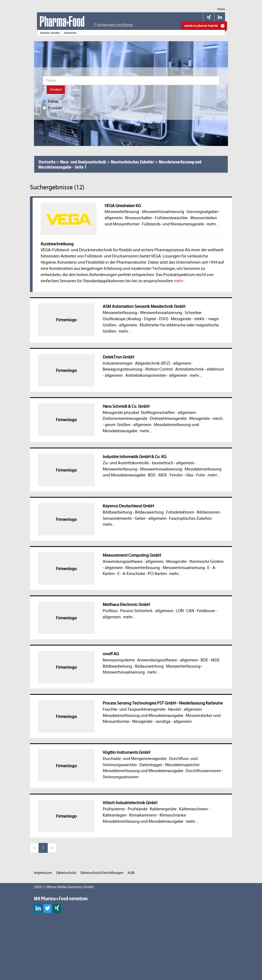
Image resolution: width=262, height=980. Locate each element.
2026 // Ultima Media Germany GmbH (64, 887)
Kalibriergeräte (163, 809)
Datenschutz (66, 873)
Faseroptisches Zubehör (190, 518)
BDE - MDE (158, 475)
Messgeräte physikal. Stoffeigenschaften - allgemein (149, 413)
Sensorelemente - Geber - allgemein (135, 518)
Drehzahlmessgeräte (168, 418)
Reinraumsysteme (119, 660)
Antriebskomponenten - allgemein (156, 375)
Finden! (56, 90)
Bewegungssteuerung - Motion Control (138, 369)
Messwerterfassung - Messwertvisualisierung (144, 212)
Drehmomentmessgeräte (125, 418)
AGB (131, 873)
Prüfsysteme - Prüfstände (125, 809)
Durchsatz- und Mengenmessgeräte (135, 759)
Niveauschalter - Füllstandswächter (156, 218)
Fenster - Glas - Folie (187, 475)
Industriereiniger (118, 363)
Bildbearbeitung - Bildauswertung (133, 512)
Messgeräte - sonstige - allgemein (162, 721)
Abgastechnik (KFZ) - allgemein (163, 363)
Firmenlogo (66, 320)
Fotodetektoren (180, 512)
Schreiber (193, 313)
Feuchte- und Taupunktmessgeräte (134, 709)
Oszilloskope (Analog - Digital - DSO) (136, 319)
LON (180, 611)
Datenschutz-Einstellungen (102, 873)
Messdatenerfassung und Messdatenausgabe (143, 716)
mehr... (212, 224)
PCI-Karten (157, 574)
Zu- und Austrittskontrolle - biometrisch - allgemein (149, 463)
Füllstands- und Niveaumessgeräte (173, 224)
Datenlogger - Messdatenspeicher (170, 765)
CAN (190, 611)
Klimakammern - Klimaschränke (158, 815)
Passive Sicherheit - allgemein (147, 611)
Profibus (110, 611)
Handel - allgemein (185, 709)
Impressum (43, 873)
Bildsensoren (208, 512)
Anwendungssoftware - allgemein (133, 562)
